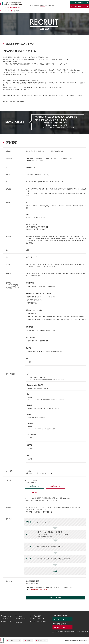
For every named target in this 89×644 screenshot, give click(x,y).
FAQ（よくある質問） (56, 597)
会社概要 (5, 619)
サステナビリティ (22, 619)
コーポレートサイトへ (14, 640)
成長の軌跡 (37, 5)
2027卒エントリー (56, 486)
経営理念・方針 (7, 621)
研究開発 (20, 623)
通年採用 (35, 493)
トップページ (6, 11)
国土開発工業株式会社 (38, 619)
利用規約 (29, 640)
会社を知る (48, 5)
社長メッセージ (7, 616)
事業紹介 (20, 616)
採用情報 (42, 5)
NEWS (32, 5)
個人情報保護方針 (43, 640)
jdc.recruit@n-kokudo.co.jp (38, 590)
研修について (55, 5)
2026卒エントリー (35, 486)
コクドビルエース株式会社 (39, 621)
